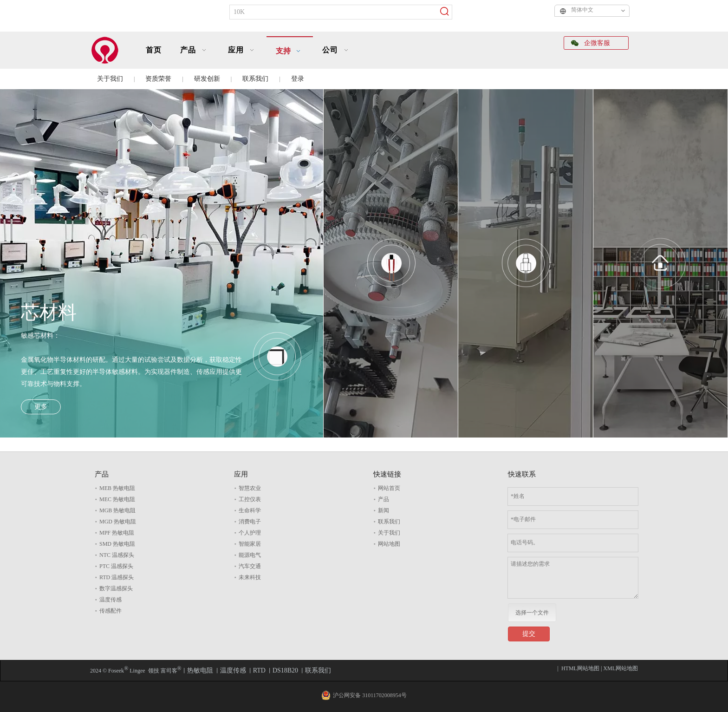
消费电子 (250, 522)
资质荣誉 (158, 79)
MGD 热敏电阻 (118, 522)
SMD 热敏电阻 (117, 544)
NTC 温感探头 (117, 555)
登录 (298, 79)
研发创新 (207, 79)
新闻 (383, 510)
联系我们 (255, 79)
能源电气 (250, 555)
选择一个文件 (532, 613)
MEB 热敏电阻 (117, 488)
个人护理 (250, 533)
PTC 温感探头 (116, 566)
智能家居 (250, 544)
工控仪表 (250, 499)
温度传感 (110, 600)
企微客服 (591, 43)
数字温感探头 (116, 588)
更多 (41, 407)
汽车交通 (250, 566)
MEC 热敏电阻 (117, 499)
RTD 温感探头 (117, 577)
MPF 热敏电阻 (117, 533)
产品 (383, 499)
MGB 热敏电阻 (117, 510)
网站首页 (389, 488)
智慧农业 (250, 488)
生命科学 (250, 510)
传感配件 (110, 611)
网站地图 (389, 544)
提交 (529, 634)
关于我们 (110, 79)
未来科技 (250, 577)
